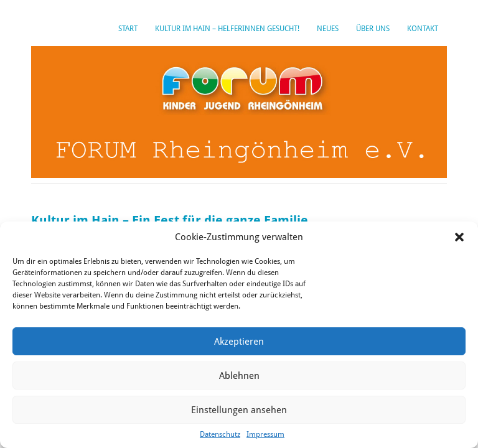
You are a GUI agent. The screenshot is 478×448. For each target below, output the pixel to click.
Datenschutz (220, 434)
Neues (328, 29)
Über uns (373, 29)
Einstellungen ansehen (239, 410)
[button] (459, 237)
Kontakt (423, 29)
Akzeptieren (239, 342)
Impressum (265, 434)
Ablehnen (239, 376)
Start (128, 29)
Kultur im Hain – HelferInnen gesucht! (227, 29)
